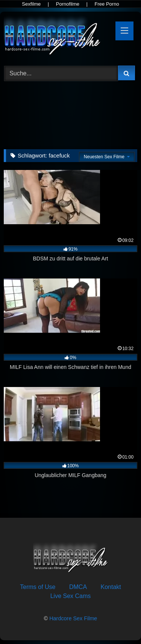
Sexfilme (31, 4)
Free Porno (107, 4)
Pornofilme (68, 4)
